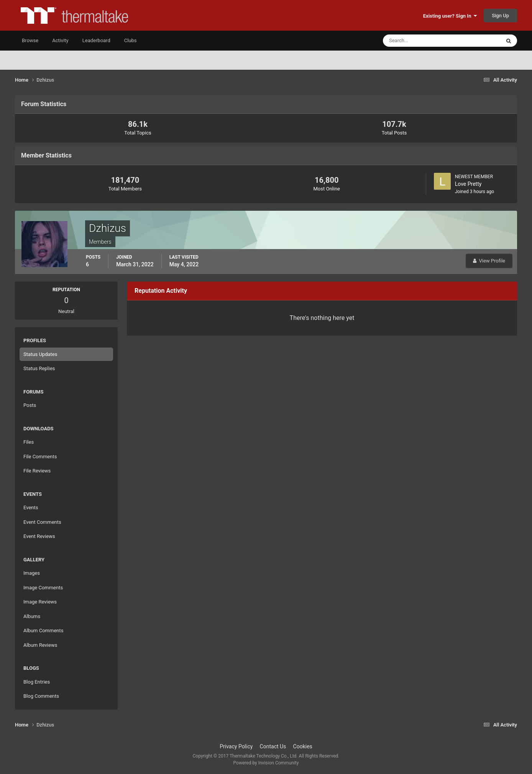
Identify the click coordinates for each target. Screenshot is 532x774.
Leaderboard (96, 40)
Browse (30, 40)
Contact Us (273, 746)
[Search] (418, 41)
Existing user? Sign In (450, 16)
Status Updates (40, 354)
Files (29, 442)
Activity (60, 40)
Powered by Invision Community (266, 763)
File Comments (40, 457)
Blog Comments (41, 696)
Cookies (303, 746)
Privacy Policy (236, 746)
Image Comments (43, 588)
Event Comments (42, 522)
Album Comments (43, 631)
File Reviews (37, 471)
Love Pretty (468, 184)
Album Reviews (40, 645)
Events (31, 508)
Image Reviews (40, 602)
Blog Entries (37, 682)
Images (32, 573)
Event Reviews (39, 536)
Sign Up (500, 16)
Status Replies (39, 368)
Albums (32, 616)
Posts (30, 405)
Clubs (131, 40)
